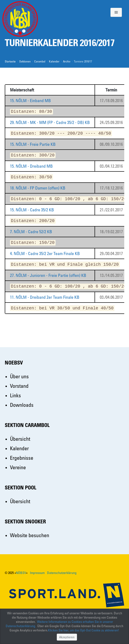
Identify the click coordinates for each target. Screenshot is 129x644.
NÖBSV (21, 573)
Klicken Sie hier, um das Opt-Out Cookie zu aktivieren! (84, 630)
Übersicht (20, 439)
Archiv (67, 61)
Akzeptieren (67, 637)
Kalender (54, 61)
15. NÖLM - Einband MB (30, 100)
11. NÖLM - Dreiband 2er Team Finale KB (45, 297)
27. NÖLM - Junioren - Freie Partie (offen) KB (48, 275)
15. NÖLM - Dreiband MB (31, 166)
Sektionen (25, 61)
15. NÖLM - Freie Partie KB (33, 144)
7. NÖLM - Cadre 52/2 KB (31, 232)
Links (15, 395)
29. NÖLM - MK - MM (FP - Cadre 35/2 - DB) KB (50, 122)
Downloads (22, 405)
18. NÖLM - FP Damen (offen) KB (38, 188)
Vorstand (19, 386)
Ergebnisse (22, 458)
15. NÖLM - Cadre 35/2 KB (32, 210)
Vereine (18, 467)
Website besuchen (30, 535)
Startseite (10, 61)
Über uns (19, 376)
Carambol (40, 61)
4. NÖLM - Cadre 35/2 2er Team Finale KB (45, 253)
